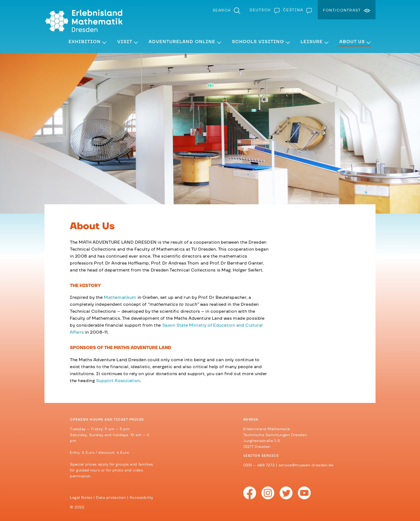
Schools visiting (258, 42)
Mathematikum (120, 297)
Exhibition (85, 42)
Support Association (118, 381)
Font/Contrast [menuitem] (342, 10)
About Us (352, 42)
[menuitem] (264, 10)
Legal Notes (81, 498)
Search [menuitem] (222, 10)
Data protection (111, 498)
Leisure (312, 42)
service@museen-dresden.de (306, 465)
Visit (125, 42)
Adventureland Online (182, 42)
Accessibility (141, 498)
